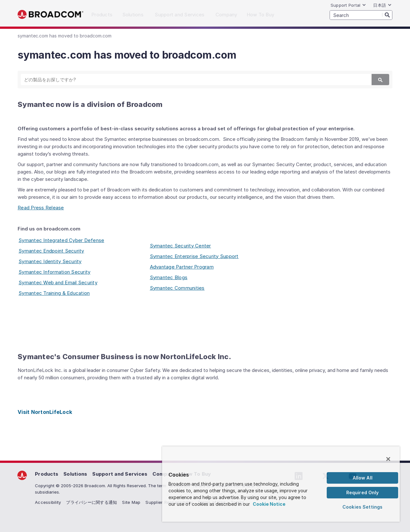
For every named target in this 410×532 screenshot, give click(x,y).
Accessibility (48, 502)
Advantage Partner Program (182, 267)
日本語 (382, 5)
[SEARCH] (361, 15)
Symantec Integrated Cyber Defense (61, 240)
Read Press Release (41, 208)
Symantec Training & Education (54, 293)
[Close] (388, 459)
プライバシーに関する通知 (91, 502)
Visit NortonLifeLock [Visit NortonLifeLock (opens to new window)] (45, 412)
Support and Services (120, 474)
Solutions (75, 474)
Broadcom (50, 15)
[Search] (387, 15)
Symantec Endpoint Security (51, 251)
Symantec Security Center (180, 246)
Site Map (131, 502)
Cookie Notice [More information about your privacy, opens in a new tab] (269, 504)
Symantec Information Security (54, 272)
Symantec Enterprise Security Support (194, 256)
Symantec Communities (177, 288)
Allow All (363, 478)
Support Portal (348, 5)
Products (47, 474)
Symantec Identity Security (50, 261)
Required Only (363, 492)
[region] (281, 484)
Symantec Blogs (169, 277)
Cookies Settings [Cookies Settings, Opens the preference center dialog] (362, 507)
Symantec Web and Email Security (58, 282)
